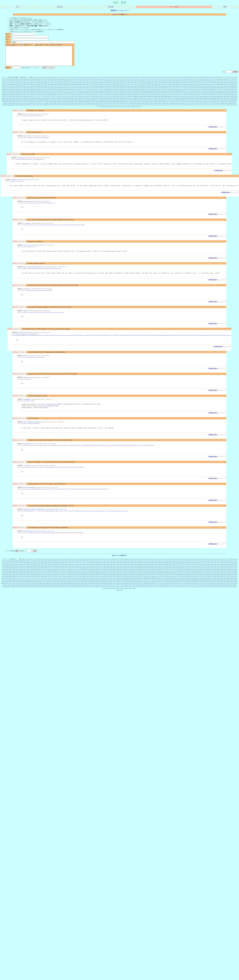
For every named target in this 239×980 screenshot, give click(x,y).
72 (225, 81)
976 (38, 105)
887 (201, 102)
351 (229, 88)
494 (17, 93)
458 (128, 92)
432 (38, 92)
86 (28, 83)
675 (173, 97)
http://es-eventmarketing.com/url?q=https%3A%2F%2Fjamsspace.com (38, 208)
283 (229, 86)
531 (145, 93)
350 (225, 88)
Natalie (25, 385)
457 (125, 92)
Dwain (25, 140)
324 (135, 88)
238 (73, 86)
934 (128, 104)
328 (149, 88)
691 (229, 97)
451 (104, 92)
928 (107, 104)
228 (38, 86)
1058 (130, 107)
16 (71, 81)
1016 (189, 105)
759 (229, 98)
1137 (223, 109)
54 (175, 81)
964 (232, 104)
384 (107, 90)
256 (135, 86)
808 (163, 100)
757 (222, 98)
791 (104, 100)
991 (90, 105)
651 (90, 97)
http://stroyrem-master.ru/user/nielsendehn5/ (32, 119)
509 (69, 93)
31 (112, 81)
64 (203, 81)
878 (170, 102)
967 (7, 105)
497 (28, 93)
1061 (143, 107)
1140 (235, 109)
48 (159, 81)
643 (62, 97)
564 (24, 95)
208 (204, 85)
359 (21, 90)
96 (55, 83)
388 (121, 90)
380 (94, 90)
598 (142, 95)
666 (142, 97)
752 (204, 98)
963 (229, 104)
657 (111, 97)
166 (59, 85)
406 (184, 90)
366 (45, 90)
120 (135, 83)
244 (94, 86)
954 (197, 104)
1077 (209, 107)
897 (236, 102)
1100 (71, 109)
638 (45, 97)
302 (59, 88)
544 (191, 93)
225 (28, 86)
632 (24, 97)
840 (38, 102)
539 (173, 93)
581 (83, 95)
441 (69, 92)
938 (142, 104)
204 (191, 85)
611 (187, 95)
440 (66, 92)
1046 (80, 107)
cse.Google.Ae (27, 229)
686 (211, 97)
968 (11, 105)
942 (156, 104)
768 (24, 100)
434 (45, 92)
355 (7, 90)
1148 (128, 110)
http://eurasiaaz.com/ (26, 387)
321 (125, 88)
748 (191, 98)
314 (100, 88)
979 (49, 105)
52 (170, 81)
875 (159, 102)
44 (148, 81)
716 (80, 98)
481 (208, 92)
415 (215, 90)
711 (62, 98)
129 (166, 83)
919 (76, 104)
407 (187, 90)
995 (104, 105)
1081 (226, 107)
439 (62, 92)
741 (166, 98)
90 (39, 83)
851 (76, 102)
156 (24, 85)
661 (125, 97)
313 (97, 88)
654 (100, 97)
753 (208, 98)
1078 (214, 107)
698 (17, 98)
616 (204, 95)
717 (83, 98)
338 (184, 88)
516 (94, 93)
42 (142, 81)
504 (52, 93)
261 (152, 86)
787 (90, 100)
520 (107, 93)
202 (184, 85)
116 (122, 83)
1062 (147, 107)
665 (139, 97)
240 (80, 86)
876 (163, 102)
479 (201, 92)
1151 (140, 110)
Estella (25, 363)
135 (187, 83)
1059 (134, 107)
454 (114, 92)
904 (24, 104)
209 (208, 85)
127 (159, 83)
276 (204, 86)
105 (84, 83)
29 (107, 81)
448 (94, 92)
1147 (124, 110)
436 (52, 92)
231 (48, 86)
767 (21, 100)
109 (98, 83)
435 (48, 92)
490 (3, 93)
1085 (8, 109)
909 (42, 104)
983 (63, 105)
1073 (193, 107)
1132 (202, 109)
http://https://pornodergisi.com (17, 186)
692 (232, 97)
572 (52, 95)
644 (66, 97)
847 (62, 102)
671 (159, 97)
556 (232, 93)
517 (97, 93)
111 (105, 83)
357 (14, 90)
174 (87, 85)
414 (211, 90)
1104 (87, 109)
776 (52, 100)
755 (215, 98)
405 (180, 90)
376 (80, 90)
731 (132, 98)
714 (73, 98)
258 (142, 86)
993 (97, 105)
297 (42, 88)
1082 (230, 107)
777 (55, 100)
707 (48, 98)
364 (38, 90)
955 (201, 104)
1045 (76, 107)
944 (163, 104)
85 (25, 83)
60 (192, 81)
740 (163, 98)
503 (48, 93)
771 (35, 100)
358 (17, 90)
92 (44, 83)
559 (7, 95)
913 (55, 104)
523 (118, 93)
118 (128, 83)
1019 (201, 105)
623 (229, 95)
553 (222, 93)
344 (204, 88)
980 (52, 105)
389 (125, 90)
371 (62, 90)
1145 (115, 110)
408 (191, 90)
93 (47, 83)
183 (118, 85)
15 (68, 81)
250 (114, 86)
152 (10, 85)
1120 (153, 109)
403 (173, 90)
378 (87, 90)
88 (33, 83)
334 (170, 88)
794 (114, 100)
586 (101, 95)
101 (70, 83)
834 (17, 102)
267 (173, 86)
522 (114, 93)
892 (218, 102)
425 (14, 92)
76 (236, 81)
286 (3, 88)
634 (31, 97)
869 (139, 102)
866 (128, 102)
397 (152, 90)
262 (156, 86)
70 (219, 81)
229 (42, 86)
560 (10, 95)
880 (177, 102)
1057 (126, 107)
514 (87, 93)
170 (73, 85)
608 (177, 95)
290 (17, 88)
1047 (84, 107)
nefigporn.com (15, 184)
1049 (92, 107)
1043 (67, 107)
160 (38, 85)
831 (7, 102)
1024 (222, 105)
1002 (130, 105)
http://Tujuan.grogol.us (29, 496)
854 (87, 102)
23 (90, 81)
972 (25, 105)
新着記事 (111, 7)
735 (145, 98)
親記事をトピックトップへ (119, 10)
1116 (136, 109)
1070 (180, 107)
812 (177, 100)
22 (87, 81)
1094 (46, 109)
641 (55, 97)
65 (206, 81)
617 (208, 95)
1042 (63, 107)
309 (83, 88)
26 (98, 81)
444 (80, 92)
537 (166, 93)
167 (62, 85)
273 (194, 86)
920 (80, 104)
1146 (119, 110)
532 (149, 93)
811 (173, 100)
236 (66, 86)
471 (173, 92)
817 (194, 100)
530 (142, 93)
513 (83, 93)
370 (59, 90)
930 (114, 104)
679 (187, 97)
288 (10, 88)
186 (128, 85)
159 (35, 85)
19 (79, 81)
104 (80, 83)
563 (21, 95)
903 (21, 104)
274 (197, 86)
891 (215, 102)
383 (104, 90)
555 (229, 93)
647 (76, 97)
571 (48, 95)
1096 (54, 109)
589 (111, 95)
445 (83, 92)
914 (59, 104)
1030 (13, 107)
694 (3, 98)
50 (164, 81)
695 (7, 98)
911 (48, 104)
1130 (194, 109)
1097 (58, 109)
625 (236, 95)
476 (191, 92)
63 (200, 81)
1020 (206, 105)
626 (3, 97)
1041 (59, 107)
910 (45, 104)
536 (163, 93)
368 (52, 90)
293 (28, 88)
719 (90, 98)
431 (35, 92)
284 (232, 86)
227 (35, 86)
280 (218, 86)
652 (94, 97)
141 (208, 83)
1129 (190, 109)
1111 (116, 109)
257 (139, 86)
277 (208, 86)
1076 (205, 107)
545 (194, 93)
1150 (136, 110)
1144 (111, 110)
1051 (101, 107)
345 (208, 88)
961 (222, 104)
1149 (132, 110)
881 (180, 102)
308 (80, 88)
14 (65, 81)
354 (3, 90)
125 (153, 83)
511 (76, 93)
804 (149, 100)
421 (236, 90)
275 (201, 86)
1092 (37, 109)
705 (42, 98)
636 (38, 97)
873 (152, 102)
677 (180, 97)
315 (104, 88)
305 (69, 88)
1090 (29, 109)
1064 (155, 107)
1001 (126, 105)
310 (87, 88)
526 (128, 93)
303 (62, 88)
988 (80, 105)
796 (121, 100)
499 (35, 93)
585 (97, 95)
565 (28, 95)
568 (38, 95)
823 (215, 100)
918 (73, 104)
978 (45, 105)
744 (177, 98)
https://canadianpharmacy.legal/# (52, 412)
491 (7, 93)
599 (145, 95)
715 (76, 98)
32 (115, 81)
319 (118, 88)
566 (31, 95)
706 (45, 98)
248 (107, 86)
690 (225, 97)
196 (163, 85)
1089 (25, 109)
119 (132, 83)
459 (132, 92)
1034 (30, 107)
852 (80, 102)
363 (35, 90)
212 (218, 85)
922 (87, 104)
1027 (235, 105)
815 (187, 100)
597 (139, 95)
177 (97, 85)
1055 (117, 107)
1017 (193, 105)
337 (180, 88)
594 (128, 95)
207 (201, 85)
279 (215, 86)
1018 (197, 105)
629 (14, 97)
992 (94, 105)
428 (24, 92)
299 (48, 88)
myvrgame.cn (27, 295)
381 (97, 90)
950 (184, 104)
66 (208, 81)
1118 (144, 109)
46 (153, 81)
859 (104, 102)
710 (59, 98)
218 (3, 86)
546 (197, 93)
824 (218, 100)
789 (97, 100)
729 (125, 98)
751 (201, 98)
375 (76, 90)
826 (225, 100)
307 (76, 88)
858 (100, 102)
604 (163, 95)
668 (149, 97)
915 (62, 104)
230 (45, 86)
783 (76, 100)
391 (132, 90)
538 (170, 93)
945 (166, 104)
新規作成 (60, 7)
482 (211, 92)
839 (35, 102)
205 (194, 85)
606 (170, 95)
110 (101, 83)
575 (62, 95)
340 (191, 88)
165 (55, 85)
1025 (226, 105)
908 (38, 104)
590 (114, 95)
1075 (201, 107)
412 (204, 90)
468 (163, 92)
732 (135, 98)
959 (215, 104)
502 (45, 93)
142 (211, 83)
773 (42, 100)
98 (61, 83)
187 (132, 85)
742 (170, 98)
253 (125, 86)
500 (38, 93)
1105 (91, 109)
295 (35, 88)
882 (184, 102)
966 (4, 105)
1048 (88, 107)
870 (142, 102)
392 (135, 90)
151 (7, 85)
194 (156, 85)
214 (225, 85)
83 (19, 83)
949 (180, 104)
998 (115, 105)
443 (76, 92)
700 (24, 98)
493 (14, 93)
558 (3, 95)
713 (69, 98)
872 (149, 102)
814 (184, 100)
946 (170, 104)
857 (97, 102)
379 (90, 90)
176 (94, 85)
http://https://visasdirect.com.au (29, 252)
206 (198, 85)
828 (232, 100)
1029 (9, 107)
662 (128, 97)
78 (6, 83)
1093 (41, 109)
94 (50, 83)
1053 (109, 107)
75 (233, 81)
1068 (172, 107)
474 (184, 92)
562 (17, 95)
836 (24, 102)
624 (232, 95)
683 (201, 97)
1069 (176, 107)
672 (163, 97)
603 (159, 95)
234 (59, 86)
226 (31, 86)
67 (211, 81)
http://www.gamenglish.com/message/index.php (33, 365)
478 (197, 92)
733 (138, 98)
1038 (46, 107)
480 (204, 92)
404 (177, 90)
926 (100, 104)
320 (121, 88)
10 (54, 81)
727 (118, 98)
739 (159, 98)
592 (121, 95)
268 (177, 86)
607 (173, 95)
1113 (124, 109)
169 (69, 85)
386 (114, 90)
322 (128, 88)
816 (191, 100)
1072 (189, 107)
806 (156, 100)
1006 (147, 105)
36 (126, 81)
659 (118, 97)
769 (28, 100)
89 (36, 83)
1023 (218, 105)
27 (101, 81)
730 (128, 98)
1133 (206, 109)
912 (52, 104)
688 (218, 97)
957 (208, 104)
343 (201, 88)
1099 (66, 109)
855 (90, 102)
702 (31, 98)
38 (131, 81)
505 (55, 93)
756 (218, 98)
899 (7, 104)
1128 (186, 109)
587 (104, 95)
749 (194, 98)
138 (198, 83)
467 (159, 92)
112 (108, 83)
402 (170, 90)
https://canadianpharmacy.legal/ (50, 414)
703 (35, 98)
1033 (25, 107)
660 (121, 97)
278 (211, 86)
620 (218, 95)
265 (166, 86)
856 (94, 102)
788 (94, 100)
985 (70, 105)
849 (69, 102)
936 (135, 104)
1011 (168, 105)
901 (14, 104)
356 (10, 90)
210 (211, 85)
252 (121, 86)
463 (145, 92)
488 (232, 92)
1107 (100, 109)
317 (111, 88)
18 (76, 81)
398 (156, 90)
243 (90, 86)
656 (107, 97)
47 (156, 81)
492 (10, 93)
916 (66, 104)
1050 (96, 107)
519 (104, 93)
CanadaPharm (27, 407)
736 (149, 98)
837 (28, 102)
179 (104, 85)
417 (222, 90)
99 (63, 83)
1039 (51, 107)
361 (28, 90)
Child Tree (119, 600)
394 (142, 90)
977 (42, 105)
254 (128, 86)
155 (21, 85)
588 (107, 95)
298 (45, 88)
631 (21, 97)
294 (31, 88)
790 (101, 100)
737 (152, 98)
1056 (122, 107)
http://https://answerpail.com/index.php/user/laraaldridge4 (35, 142)
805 (152, 100)
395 (145, 90)
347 (215, 88)
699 (21, 98)
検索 (225, 7)
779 (62, 100)
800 (135, 100)
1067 (168, 107)
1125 (173, 109)
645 (69, 97)
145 (222, 83)
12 (60, 81)
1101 (75, 109)
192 (149, 85)
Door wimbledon (28, 541)
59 (189, 81)
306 (73, 88)
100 (67, 83)
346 (211, 88)
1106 (95, 109)
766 (17, 100)
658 (114, 97)
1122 (161, 109)
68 (214, 81)
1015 (185, 105)
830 (3, 102)
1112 (120, 109)
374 (73, 90)
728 (121, 98)
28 (104, 81)
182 (114, 85)
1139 (231, 109)
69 (216, 81)
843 (48, 102)
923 (90, 104)
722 (100, 98)
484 (218, 92)
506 (59, 93)
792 (107, 100)
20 (82, 81)
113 (111, 83)
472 (177, 92)
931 (118, 104)
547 (201, 93)
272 (191, 86)
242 (87, 86)
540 (177, 93)
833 (14, 102)
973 (28, 105)
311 (90, 88)
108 (94, 83)
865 (125, 102)
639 (48, 97)
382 (101, 90)
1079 (218, 107)
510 (73, 93)
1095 (50, 109)
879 (173, 102)
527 (132, 93)
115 (118, 83)
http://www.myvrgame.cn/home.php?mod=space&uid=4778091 (37, 297)
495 (21, 93)
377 (83, 90)
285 (236, 86)
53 (173, 81)
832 (10, 102)
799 (132, 100)
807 (159, 100)
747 (187, 98)
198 (170, 85)
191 (145, 85)
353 (236, 88)
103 (77, 83)
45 (151, 81)
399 (159, 90)
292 (24, 88)
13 (63, 81)
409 (194, 90)
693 (236, 97)
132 (177, 83)
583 (90, 95)
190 (142, 85)
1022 (214, 105)
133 (180, 83)
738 (156, 98)
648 (80, 97)
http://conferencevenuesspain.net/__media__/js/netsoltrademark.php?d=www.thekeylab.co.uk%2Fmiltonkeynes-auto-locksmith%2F (53, 476)
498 (31, 93)
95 (52, 83)
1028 (5, 107)
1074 (197, 107)
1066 (163, 107)
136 (191, 83)
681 (194, 97)
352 (232, 88)
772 (38, 100)
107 (91, 83)
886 (197, 102)
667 (145, 97)
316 (107, 88)
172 (80, 85)
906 (31, 104)
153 (14, 85)
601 (152, 95)
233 (55, 86)
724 (107, 98)
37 (129, 81)
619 (215, 95)
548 (204, 93)
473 (180, 92)
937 (138, 104)
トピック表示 (174, 7)
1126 (177, 109)
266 (170, 86)
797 (125, 100)
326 (142, 88)
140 (204, 83)
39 (134, 81)
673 (166, 97)
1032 (21, 107)
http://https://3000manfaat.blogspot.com (31, 431)
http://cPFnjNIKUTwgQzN (28, 409)
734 (142, 98)
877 (166, 102)
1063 (151, 107)
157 (28, 85)
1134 (210, 109)
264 (163, 86)
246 (100, 86)
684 (204, 97)
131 (173, 83)
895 (229, 102)
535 (159, 93)
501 (42, 93)
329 (152, 88)
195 (159, 85)
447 (90, 92)
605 (166, 95)
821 (208, 100)
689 (222, 97)
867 (132, 102)
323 (132, 88)
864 (121, 102)
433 (42, 92)
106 (87, 83)
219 (7, 86)
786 (87, 100)
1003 (135, 105)
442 (73, 92)
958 (211, 104)
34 (120, 81)
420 (232, 90)
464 (149, 92)
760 (232, 98)
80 (11, 83)
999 (118, 105)
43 (145, 81)
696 (10, 98)
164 (52, 85)
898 (3, 104)
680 (191, 97)
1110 (112, 109)
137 (194, 83)
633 (28, 97)
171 (76, 85)
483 (215, 92)
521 (111, 93)
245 (97, 86)
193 (152, 85)
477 (194, 92)
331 (159, 88)
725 (111, 98)
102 (73, 83)
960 (218, 104)
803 (145, 100)
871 (145, 102)
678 (184, 97)
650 (87, 97)
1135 (215, 109)
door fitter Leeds (22, 339)
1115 (132, 109)
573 (55, 95)
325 (138, 88)
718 (87, 98)
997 (111, 105)
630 (17, 97)
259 (145, 86)
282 (225, 86)
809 (166, 100)
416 (218, 90)
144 (218, 83)
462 (142, 92)
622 (225, 95)
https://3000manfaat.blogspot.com (33, 430)
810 (170, 100)
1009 (160, 105)
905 (28, 104)
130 (170, 83)
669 (152, 97)
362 (31, 90)
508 (66, 93)
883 (187, 102)
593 (125, 95)
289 (14, 88)
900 (10, 104)
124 (149, 83)
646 (73, 97)
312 (94, 88)
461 (139, 92)
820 (204, 100)
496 (24, 93)
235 (62, 86)
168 (66, 85)
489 (236, 92)
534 (156, 93)
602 (156, 95)
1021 (210, 105)
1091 (33, 109)
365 (42, 90)
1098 (62, 109)
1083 (234, 107)
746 (184, 98)
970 (18, 105)
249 (111, 86)
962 (225, 104)
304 (66, 88)
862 (114, 102)
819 (201, 100)
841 (42, 102)
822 (211, 100)
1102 (79, 109)
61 (195, 81)
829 (236, 100)
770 (31, 100)
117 (125, 83)
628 (10, 97)
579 (76, 95)
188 (135, 85)
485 (222, 92)
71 (222, 81)
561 (14, 95)
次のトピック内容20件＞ (119, 565)
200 (177, 85)
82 (17, 83)
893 (222, 102)
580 (80, 95)
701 (28, 98)
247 (104, 86)
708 (52, 98)
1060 (138, 107)
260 (149, 86)
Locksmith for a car (28, 474)
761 (236, 98)
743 (173, 98)
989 (84, 105)
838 (31, 102)
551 (215, 93)
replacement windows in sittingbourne (34, 519)
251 (118, 86)
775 (48, 100)
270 (184, 86)
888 (204, 102)
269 (180, 86)
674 (170, 97)
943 (159, 104)
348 (218, 88)
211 (215, 85)
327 (145, 88)
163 (48, 85)
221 (14, 86)
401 (166, 90)
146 (225, 83)
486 (225, 92)
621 (222, 95)
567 (35, 95)
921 (83, 104)
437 (55, 92)
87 (30, 83)
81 (14, 83)
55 (178, 81)
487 (229, 92)
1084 (4, 109)
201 (180, 85)
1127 (181, 109)
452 (107, 92)
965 (236, 104)
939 (145, 104)
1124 (169, 109)
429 (28, 92)
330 (156, 88)
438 (59, 92)
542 (184, 93)
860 (107, 102)
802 (142, 100)
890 (211, 102)
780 (66, 100)
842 (45, 102)
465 (152, 92)
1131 (198, 109)
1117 (140, 109)
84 (22, 83)
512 (80, 93)
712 (66, 98)
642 (59, 97)
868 (135, 102)
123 (146, 83)
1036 (38, 107)
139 (201, 83)
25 (96, 81)
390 (128, 90)
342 (197, 88)
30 (109, 81)
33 (118, 81)
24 (93, 81)
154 (17, 85)
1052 (105, 107)
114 (115, 83)
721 (97, 98)
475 (187, 92)
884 (191, 102)
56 (181, 81)
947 (173, 104)
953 (194, 104)
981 (56, 105)
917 (69, 104)
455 (118, 92)
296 (38, 88)
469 (166, 92)
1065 (159, 107)
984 (66, 105)
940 (149, 104)
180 (107, 85)
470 (170, 92)
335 (173, 88)
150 (3, 85)
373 (69, 90)
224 (24, 86)
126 (156, 83)
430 (31, 92)
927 (104, 104)
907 (35, 104)
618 (211, 95)
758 (225, 98)
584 (94, 95)
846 (59, 102)
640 (52, 97)
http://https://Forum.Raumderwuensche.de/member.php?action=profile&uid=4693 (41, 275)
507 (62, 93)
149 (236, 83)
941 (152, 104)
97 (58, 83)
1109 (108, 109)
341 (194, 88)
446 (87, 92)
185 (125, 85)
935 (132, 104)
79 (8, 83)
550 (211, 93)
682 (197, 97)
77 (3, 83)
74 (230, 81)
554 (225, 93)
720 (94, 98)
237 (69, 86)
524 (121, 93)
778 (59, 100)
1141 (99, 110)
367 (48, 90)
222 (17, 86)
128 (163, 83)
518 (100, 93)
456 (121, 92)
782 (73, 100)
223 (21, 86)
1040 (55, 107)
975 (35, 105)
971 (21, 105)
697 (14, 98)
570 (45, 95)
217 (236, 85)
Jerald (25, 118)
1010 (164, 105)
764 (10, 100)
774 (45, 100)
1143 (107, 110)
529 (138, 93)
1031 (17, 107)
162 (45, 85)
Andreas (25, 317)
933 (125, 104)
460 (135, 92)
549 (208, 93)
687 (215, 97)
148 (232, 83)
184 (121, 85)
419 (229, 90)
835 (21, 102)
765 (14, 100)
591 (118, 95)
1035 (34, 107)
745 (180, 98)
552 (218, 93)
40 (137, 81)
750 (197, 98)
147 (229, 83)
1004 (139, 105)
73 (227, 81)
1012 (172, 105)
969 (14, 105)
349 (222, 88)
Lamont (25, 206)
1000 (122, 105)
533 (152, 93)
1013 (176, 105)
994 (101, 105)
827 (229, 100)
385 (111, 90)
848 (66, 102)
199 (173, 85)
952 (191, 104)
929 (111, 104)
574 (59, 95)
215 (229, 85)
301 (55, 88)
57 (183, 81)
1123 (165, 109)
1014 (180, 105)
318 (114, 88)
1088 (21, 109)
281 (222, 86)
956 (204, 104)
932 (121, 104)
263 (159, 86)
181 (111, 85)
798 (128, 100)
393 (139, 90)
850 (73, 102)
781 (69, 100)
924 (94, 104)
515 (90, 93)
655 (104, 97)
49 (162, 81)
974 (32, 105)
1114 (128, 109)
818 (197, 100)
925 (97, 104)
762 (3, 100)
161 (42, 85)
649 (83, 97)
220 (10, 86)
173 (83, 85)
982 (59, 105)
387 (118, 90)
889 (208, 102)
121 (139, 83)
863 (118, 102)
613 (194, 95)
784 (80, 100)
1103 (83, 109)
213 (222, 85)
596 (135, 95)
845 (55, 102)
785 (83, 100)
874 (156, 102)
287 (7, 88)
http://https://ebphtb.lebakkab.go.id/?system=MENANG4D (30, 164)
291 (21, 88)
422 (3, 92)
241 (83, 86)
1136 (219, 109)
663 (132, 97)
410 (198, 90)
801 (139, 100)
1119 (149, 109)
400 (163, 90)
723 (104, 98)
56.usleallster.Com (28, 452)
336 (177, 88)
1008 (155, 105)
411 (201, 90)
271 (187, 86)
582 (87, 95)
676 (177, 97)
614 (197, 95)
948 (177, 104)
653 (97, 97)
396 (149, 90)
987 (77, 105)
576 (66, 95)
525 (125, 93)
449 (97, 92)
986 (73, 105)
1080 (222, 107)
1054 (113, 107)
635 (35, 97)
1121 (157, 109)
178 (101, 85)
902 (17, 104)
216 (232, 85)
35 (123, 81)
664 (135, 97)
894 (225, 102)
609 (180, 95)
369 (55, 90)
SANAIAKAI (27, 251)
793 (111, 100)
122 (142, 83)
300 (52, 88)
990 (87, 105)
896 (232, 102)
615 (201, 95)
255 (132, 86)
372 (66, 90)
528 (135, 93)
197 (166, 85)
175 (90, 85)
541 (180, 93)
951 (187, 104)
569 (42, 95)
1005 (143, 105)
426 (17, 92)
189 (139, 85)
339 (187, 88)
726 (114, 98)
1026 (231, 105)
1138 (227, 109)
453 (111, 92)
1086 (12, 109)
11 (57, 81)
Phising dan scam (22, 162)
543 (187, 93)
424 (10, 92)
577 (69, 95)
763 (7, 100)
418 (225, 90)
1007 (151, 105)
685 (208, 97)
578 (73, 95)
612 (191, 95)
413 (208, 90)
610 (184, 95)
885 (194, 102)
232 (52, 86)
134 (184, 83)
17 (74, 81)
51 (167, 81)
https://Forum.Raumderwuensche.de (33, 273)
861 (111, 102)
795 (118, 100)
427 (21, 92)
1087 (16, 109)
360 (24, 90)
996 (108, 105)
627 (7, 97)
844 (52, 102)
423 (7, 92)
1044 (71, 107)
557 (236, 93)
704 (38, 98)
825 (222, 100)
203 (187, 85)
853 (83, 102)
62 (197, 81)
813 (180, 100)
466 (156, 92)
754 (211, 98)
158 (31, 85)
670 (156, 97)
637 (42, 97)
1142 (103, 110)
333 (166, 88)
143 (215, 83)
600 (149, 95)
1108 (104, 109)
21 (85, 81)
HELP (18, 7)
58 (186, 81)
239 (76, 86)
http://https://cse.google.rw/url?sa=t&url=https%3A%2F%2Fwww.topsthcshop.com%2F (43, 319)
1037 (42, 107)
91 (41, 83)
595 (132, 95)
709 (55, 98)
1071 (184, 107)
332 (163, 88)
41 (140, 81)
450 (100, 92)
